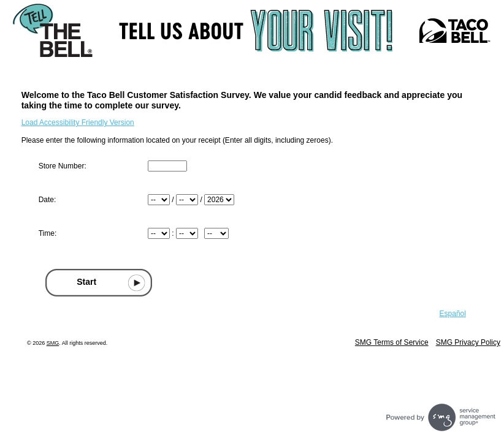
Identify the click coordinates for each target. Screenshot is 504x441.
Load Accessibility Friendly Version (78, 123)
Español (453, 314)
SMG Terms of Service (392, 342)
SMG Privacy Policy (468, 342)
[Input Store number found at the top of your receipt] (167, 166)
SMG (53, 343)
